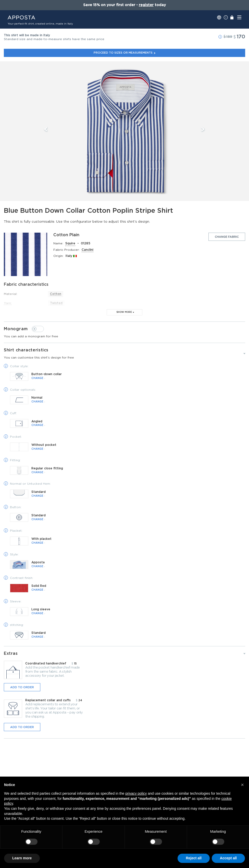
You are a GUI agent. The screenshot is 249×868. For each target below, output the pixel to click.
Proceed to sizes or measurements (125, 53)
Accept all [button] (228, 858)
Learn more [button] (22, 858)
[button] (220, 37)
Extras (11, 653)
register (146, 5)
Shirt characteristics (124, 354)
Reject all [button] (194, 858)
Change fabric (227, 237)
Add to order (22, 687)
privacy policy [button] (136, 793)
